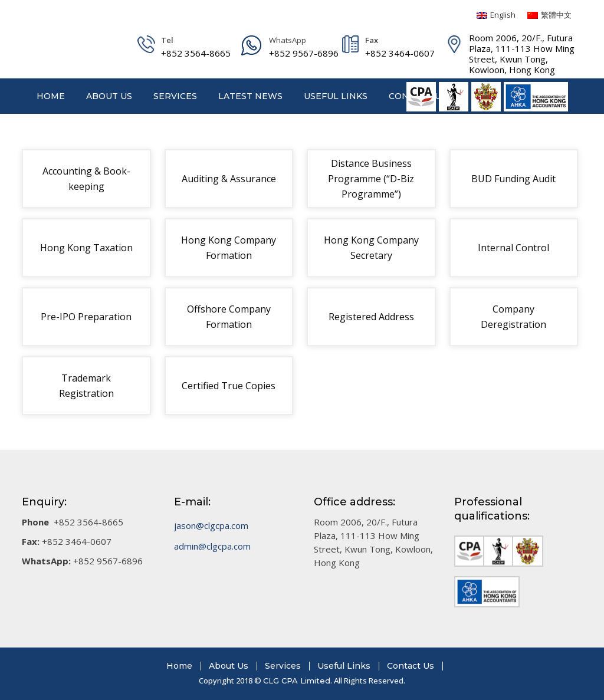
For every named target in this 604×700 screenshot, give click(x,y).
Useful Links (344, 666)
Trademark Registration (86, 386)
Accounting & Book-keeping (86, 179)
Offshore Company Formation (229, 317)
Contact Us (411, 666)
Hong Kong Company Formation (229, 248)
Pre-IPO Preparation (86, 317)
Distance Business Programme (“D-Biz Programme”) (371, 179)
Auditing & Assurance (229, 179)
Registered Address (371, 317)
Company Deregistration (513, 317)
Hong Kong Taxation (86, 248)
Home (179, 666)
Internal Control (513, 248)
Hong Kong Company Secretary (371, 248)
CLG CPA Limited (297, 681)
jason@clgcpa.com (211, 525)
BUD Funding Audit (513, 179)
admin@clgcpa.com (212, 546)
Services (283, 666)
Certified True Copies (229, 386)
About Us (229, 666)
